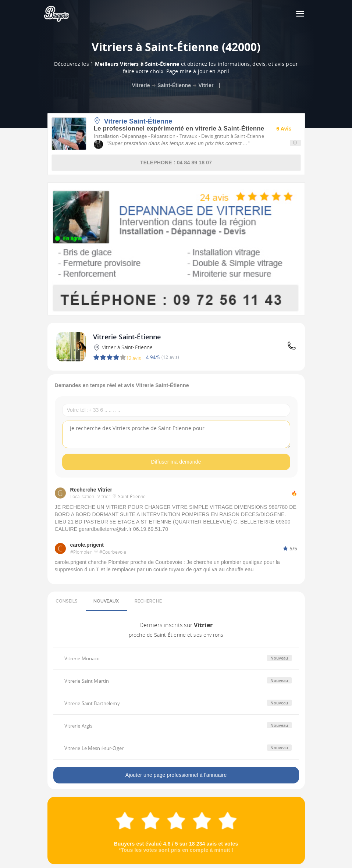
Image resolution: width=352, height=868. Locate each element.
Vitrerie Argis (79, 726)
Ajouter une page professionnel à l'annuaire (176, 775)
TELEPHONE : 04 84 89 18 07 (176, 162)
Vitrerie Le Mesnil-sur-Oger (94, 748)
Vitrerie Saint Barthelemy (92, 703)
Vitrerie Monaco (82, 658)
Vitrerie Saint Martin (87, 681)
